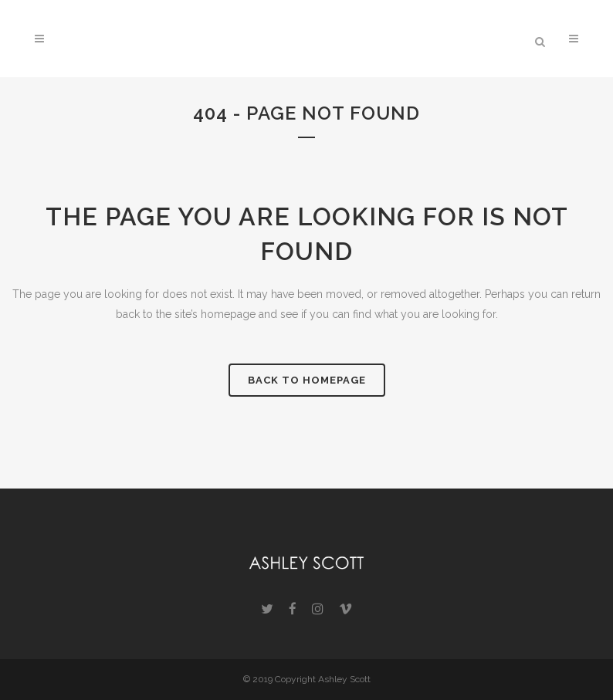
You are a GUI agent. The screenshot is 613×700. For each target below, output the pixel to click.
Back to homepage (307, 380)
